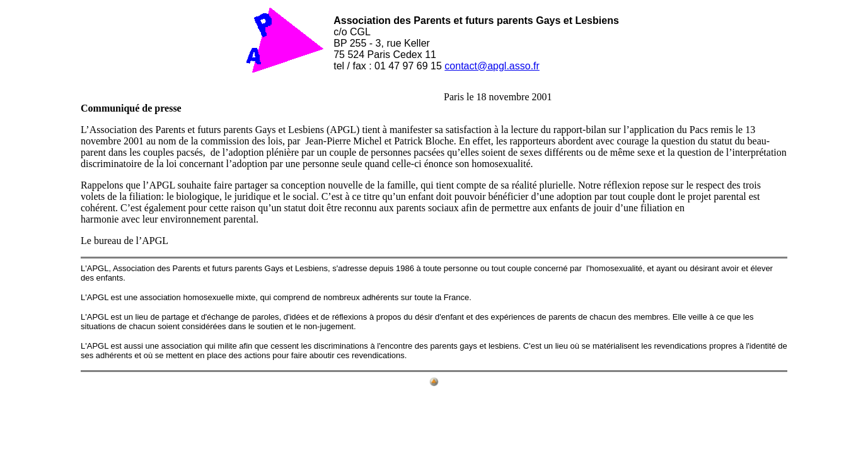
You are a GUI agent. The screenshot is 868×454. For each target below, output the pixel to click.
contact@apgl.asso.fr (492, 66)
